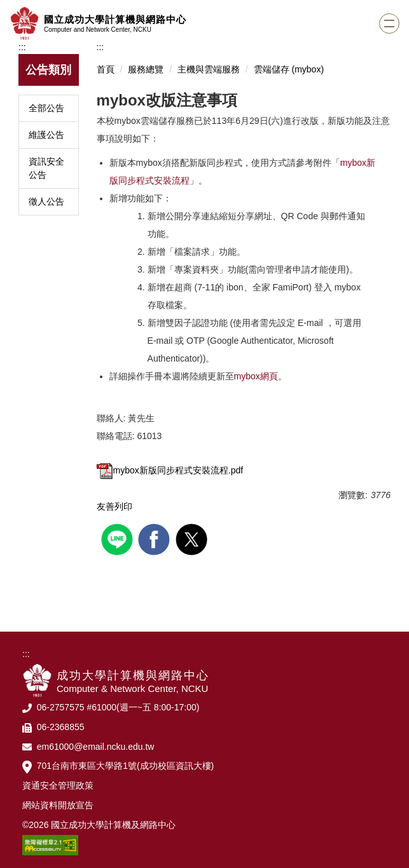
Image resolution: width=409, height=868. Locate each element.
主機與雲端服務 (209, 69)
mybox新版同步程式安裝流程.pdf (170, 470)
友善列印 (114, 506)
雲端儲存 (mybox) (289, 69)
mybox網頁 (256, 376)
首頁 (106, 69)
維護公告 (46, 135)
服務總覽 (146, 69)
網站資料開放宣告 (58, 805)
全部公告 (46, 108)
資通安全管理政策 (58, 785)
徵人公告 (46, 201)
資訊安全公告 (46, 168)
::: (22, 47)
